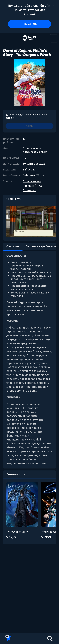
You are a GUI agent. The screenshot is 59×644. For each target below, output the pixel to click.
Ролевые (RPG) (32, 186)
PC (24, 158)
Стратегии (29, 190)
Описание (13, 246)
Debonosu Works (33, 175)
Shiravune (29, 170)
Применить (30, 24)
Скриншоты (14, 199)
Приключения (32, 181)
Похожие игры (16, 474)
